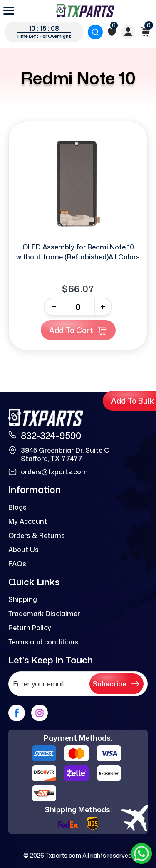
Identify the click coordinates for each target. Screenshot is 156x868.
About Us (24, 550)
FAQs (17, 564)
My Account (28, 521)
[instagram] (40, 713)
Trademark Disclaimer (44, 614)
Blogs (17, 507)
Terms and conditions (43, 642)
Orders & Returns (37, 535)
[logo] (85, 11)
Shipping (23, 599)
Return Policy (30, 628)
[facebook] (17, 713)
